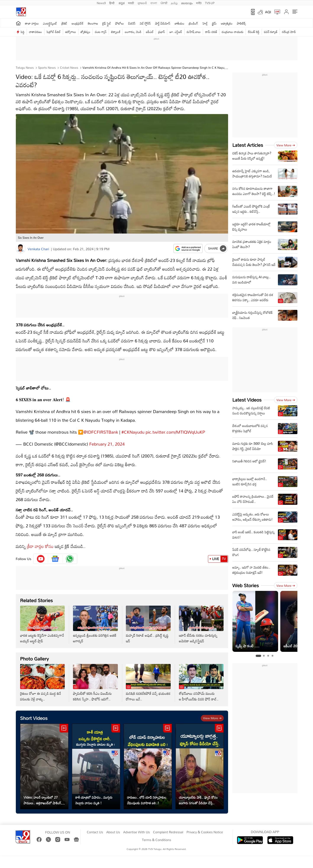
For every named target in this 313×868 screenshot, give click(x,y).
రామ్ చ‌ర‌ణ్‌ (211, 32)
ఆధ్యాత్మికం (227, 23)
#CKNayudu (133, 428)
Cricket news (69, 68)
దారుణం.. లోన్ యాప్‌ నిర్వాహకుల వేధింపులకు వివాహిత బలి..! (147, 796)
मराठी (131, 3)
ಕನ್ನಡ (122, 3)
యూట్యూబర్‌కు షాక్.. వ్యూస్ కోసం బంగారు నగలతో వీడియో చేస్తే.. (198, 796)
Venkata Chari (38, 249)
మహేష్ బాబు (194, 32)
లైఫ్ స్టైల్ (107, 23)
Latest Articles (248, 145)
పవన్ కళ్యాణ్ (271, 32)
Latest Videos (247, 400)
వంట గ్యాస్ (101, 32)
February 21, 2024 (107, 440)
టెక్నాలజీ (116, 32)
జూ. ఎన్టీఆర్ (176, 32)
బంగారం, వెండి (133, 32)
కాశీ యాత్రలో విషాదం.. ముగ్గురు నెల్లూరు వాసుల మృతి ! (94, 796)
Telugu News (25, 68)
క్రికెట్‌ (64, 23)
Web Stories (246, 585)
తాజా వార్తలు (32, 23)
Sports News (47, 68)
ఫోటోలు (120, 23)
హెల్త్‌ (205, 23)
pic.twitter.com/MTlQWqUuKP (175, 428)
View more (212, 714)
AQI (268, 12)
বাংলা (154, 3)
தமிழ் (174, 3)
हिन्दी (112, 3)
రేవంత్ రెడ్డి (254, 32)
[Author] (21, 249)
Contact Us (95, 828)
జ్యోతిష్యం (85, 32)
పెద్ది (23, 32)
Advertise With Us (137, 828)
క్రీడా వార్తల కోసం (40, 542)
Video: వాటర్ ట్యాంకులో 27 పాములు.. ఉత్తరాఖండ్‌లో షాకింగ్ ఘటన (42, 796)
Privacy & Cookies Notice (205, 828)
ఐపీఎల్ (150, 32)
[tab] (258, 656)
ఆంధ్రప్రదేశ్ (77, 23)
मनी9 (199, 3)
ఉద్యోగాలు (71, 32)
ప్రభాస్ (161, 32)
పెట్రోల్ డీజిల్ (54, 32)
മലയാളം (187, 3)
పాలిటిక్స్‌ (242, 23)
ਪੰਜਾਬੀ (164, 3)
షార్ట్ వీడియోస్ (163, 23)
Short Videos (34, 714)
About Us (113, 828)
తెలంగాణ (93, 23)
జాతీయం (179, 23)
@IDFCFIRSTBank (101, 428)
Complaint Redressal (168, 828)
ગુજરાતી (142, 3)
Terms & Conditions (156, 836)
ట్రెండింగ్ (193, 23)
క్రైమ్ (214, 23)
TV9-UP (210, 3)
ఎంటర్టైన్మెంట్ (50, 23)
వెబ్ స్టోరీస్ (145, 23)
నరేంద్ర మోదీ (289, 32)
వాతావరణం (35, 32)
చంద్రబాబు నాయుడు (232, 32)
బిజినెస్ (132, 23)
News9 (101, 3)
